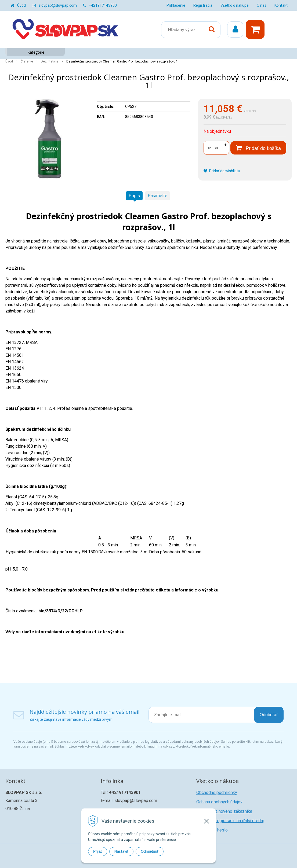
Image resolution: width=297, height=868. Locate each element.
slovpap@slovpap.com (58, 5)
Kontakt (281, 5)
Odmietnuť (150, 851)
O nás (262, 5)
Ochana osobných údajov (219, 802)
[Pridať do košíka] (258, 148)
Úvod (21, 5)
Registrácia (203, 5)
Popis (134, 196)
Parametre (157, 196)
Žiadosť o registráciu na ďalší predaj (230, 821)
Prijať (98, 851)
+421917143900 (103, 5)
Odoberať (269, 715)
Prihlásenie (176, 5)
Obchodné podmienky (217, 792)
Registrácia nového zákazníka (224, 811)
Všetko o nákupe (235, 5)
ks (216, 148)
